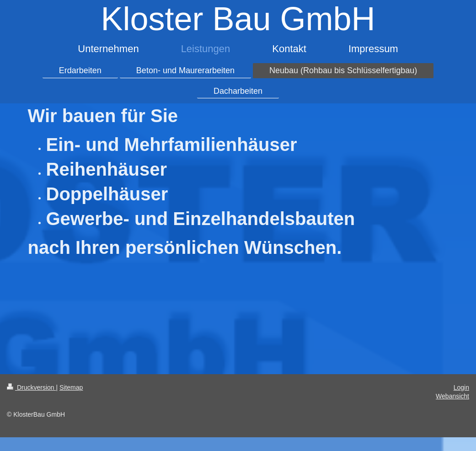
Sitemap (71, 387)
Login (461, 387)
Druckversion (31, 387)
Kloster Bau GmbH (238, 19)
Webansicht (452, 396)
